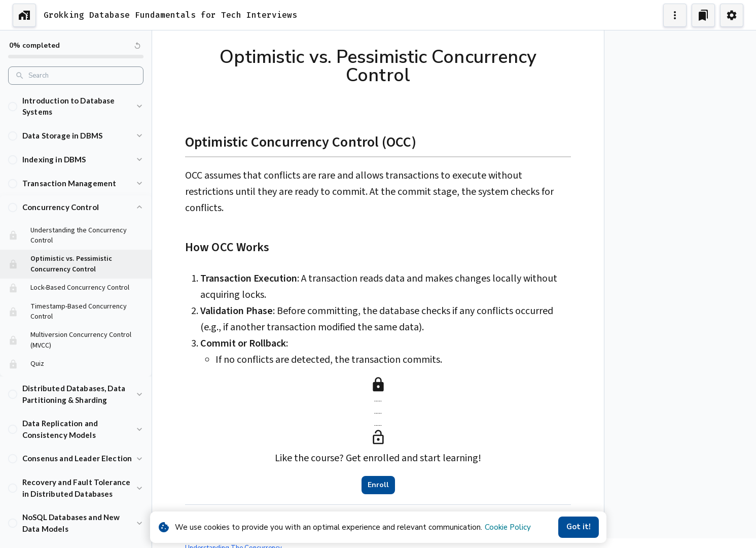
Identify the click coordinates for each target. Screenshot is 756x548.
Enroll (378, 485)
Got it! (579, 527)
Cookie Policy (508, 527)
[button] (76, 106)
